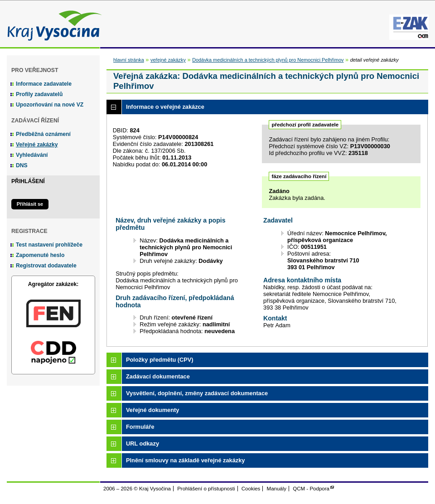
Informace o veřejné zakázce (165, 107)
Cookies (251, 489)
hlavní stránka (129, 60)
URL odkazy (143, 443)
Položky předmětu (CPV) (160, 360)
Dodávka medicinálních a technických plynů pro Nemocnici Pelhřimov (268, 60)
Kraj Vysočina (52, 24)
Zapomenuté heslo (40, 255)
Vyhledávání (32, 155)
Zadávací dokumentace (158, 376)
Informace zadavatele (44, 84)
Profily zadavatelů (39, 94)
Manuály (277, 489)
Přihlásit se (30, 204)
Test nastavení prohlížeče (49, 245)
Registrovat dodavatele (46, 266)
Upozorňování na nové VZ (50, 105)
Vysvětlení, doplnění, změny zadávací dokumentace (197, 393)
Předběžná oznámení (43, 134)
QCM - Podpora (311, 489)
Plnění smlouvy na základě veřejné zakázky (185, 460)
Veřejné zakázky (37, 145)
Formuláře (140, 427)
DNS (22, 165)
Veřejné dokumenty (152, 410)
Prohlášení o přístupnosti (206, 489)
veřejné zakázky (168, 60)
